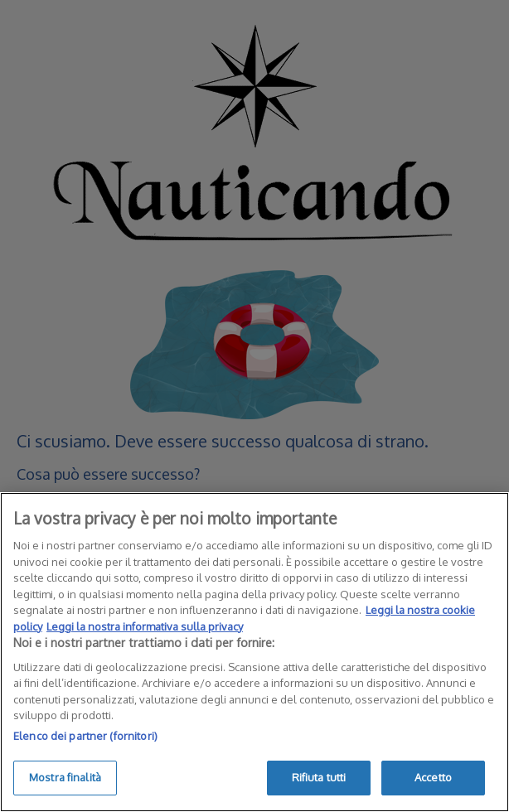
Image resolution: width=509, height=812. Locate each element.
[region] (254, 652)
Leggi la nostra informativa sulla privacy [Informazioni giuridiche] (145, 626)
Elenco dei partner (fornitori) (85, 736)
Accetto (433, 777)
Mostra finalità (65, 777)
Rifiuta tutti (319, 777)
